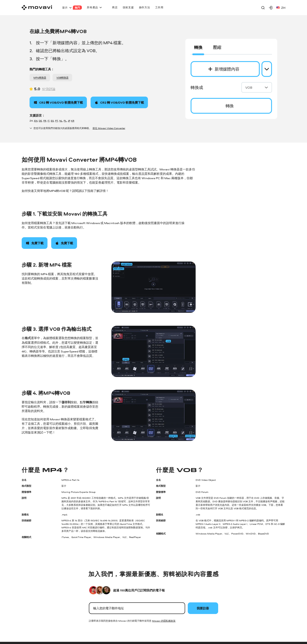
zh (281, 8)
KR (73, 121)
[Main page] (37, 8)
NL (61, 121)
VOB (257, 88)
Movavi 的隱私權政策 (164, 621)
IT (48, 121)
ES (52, 121)
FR (45, 121)
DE (40, 121)
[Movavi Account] (271, 8)
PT (57, 121)
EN (36, 121)
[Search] (263, 8)
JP (69, 121)
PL (65, 121)
